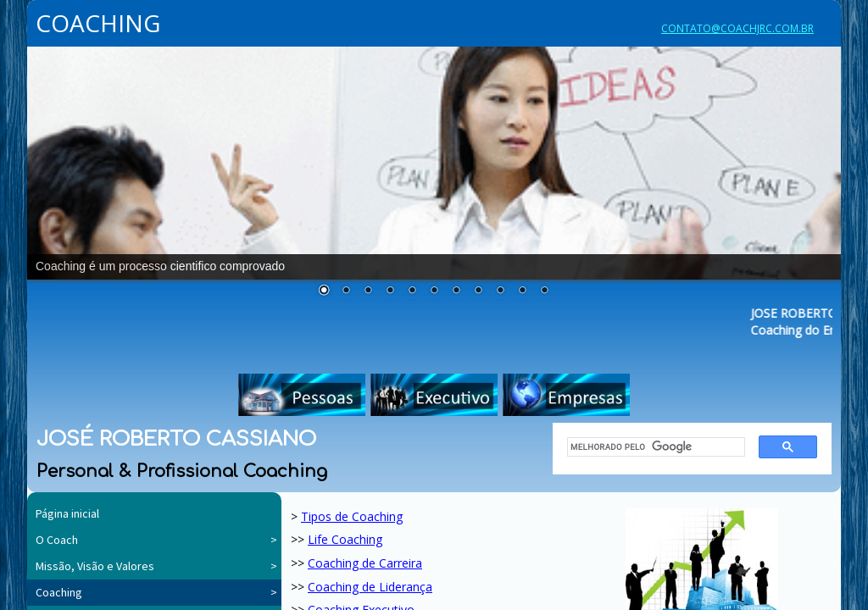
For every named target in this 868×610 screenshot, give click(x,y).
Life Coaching (345, 539)
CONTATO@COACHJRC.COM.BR (737, 28)
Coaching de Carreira (365, 563)
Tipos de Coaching (352, 516)
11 (544, 291)
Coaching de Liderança (370, 587)
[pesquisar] (651, 447)
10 (522, 291)
